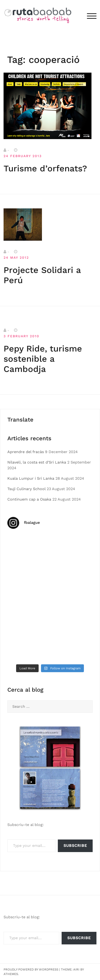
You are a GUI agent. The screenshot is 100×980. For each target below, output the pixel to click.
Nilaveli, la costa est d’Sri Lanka (37, 462)
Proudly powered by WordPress (31, 969)
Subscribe (75, 846)
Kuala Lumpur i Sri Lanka (31, 478)
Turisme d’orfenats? (45, 169)
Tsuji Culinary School (26, 489)
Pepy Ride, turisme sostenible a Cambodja (43, 359)
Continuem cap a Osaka (29, 499)
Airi (76, 969)
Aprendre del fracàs (26, 452)
